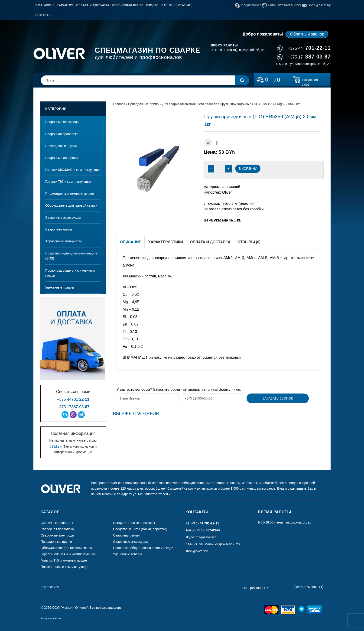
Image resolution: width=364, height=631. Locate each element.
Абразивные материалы (63, 241)
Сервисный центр (128, 5)
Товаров (310, 80)
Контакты (43, 15)
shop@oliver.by (316, 5)
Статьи (184, 5)
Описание (131, 242)
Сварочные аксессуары (63, 218)
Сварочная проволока (62, 134)
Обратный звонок (307, 34)
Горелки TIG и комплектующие (68, 182)
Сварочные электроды (62, 122)
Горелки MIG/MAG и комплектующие (73, 170)
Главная (119, 104)
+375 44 (304, 48)
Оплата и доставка (93, 5)
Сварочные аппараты (62, 158)
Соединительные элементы (134, 523)
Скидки (152, 5)
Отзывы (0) (249, 242)
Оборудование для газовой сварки (71, 205)
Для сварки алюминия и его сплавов (190, 104)
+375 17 (304, 57)
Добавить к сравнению (208, 143)
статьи (56, 446)
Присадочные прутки (61, 146)
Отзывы (168, 5)
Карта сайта (50, 587)
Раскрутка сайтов (51, 618)
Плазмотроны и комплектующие (70, 194)
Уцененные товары (60, 287)
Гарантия (65, 5)
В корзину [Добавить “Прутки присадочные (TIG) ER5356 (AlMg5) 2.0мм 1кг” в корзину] (248, 169)
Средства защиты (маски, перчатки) (140, 529)
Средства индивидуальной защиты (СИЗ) (72, 256)
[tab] (131, 242)
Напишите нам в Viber (282, 5)
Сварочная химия (59, 229)
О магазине (45, 5)
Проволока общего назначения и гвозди (70, 273)
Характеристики (166, 242)
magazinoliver (248, 5)
